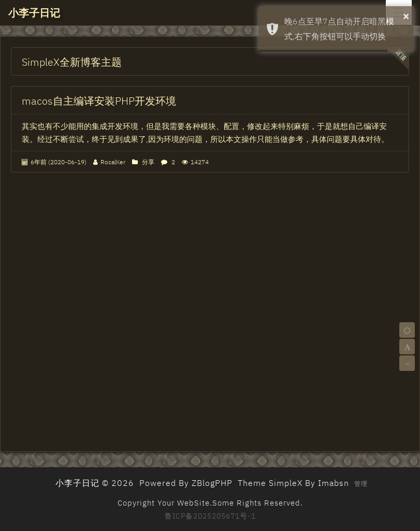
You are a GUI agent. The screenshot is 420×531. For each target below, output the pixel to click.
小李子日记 (34, 13)
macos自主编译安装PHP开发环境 (99, 101)
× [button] (406, 16)
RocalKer (113, 162)
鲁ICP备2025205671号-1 (210, 516)
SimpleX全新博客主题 (72, 62)
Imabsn (334, 483)
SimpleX (286, 483)
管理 (361, 484)
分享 (148, 162)
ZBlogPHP (212, 483)
